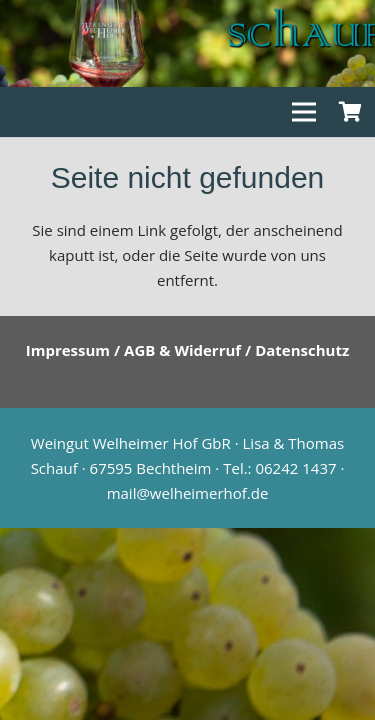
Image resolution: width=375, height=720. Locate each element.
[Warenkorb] (350, 112)
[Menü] (304, 112)
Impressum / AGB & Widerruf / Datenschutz (188, 350)
